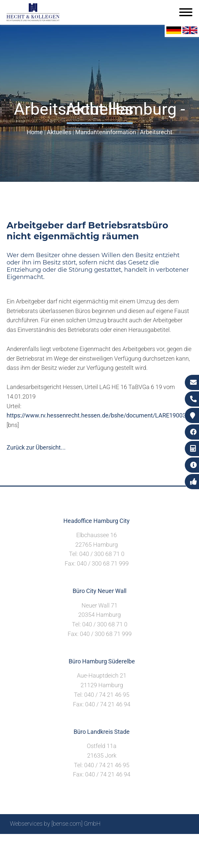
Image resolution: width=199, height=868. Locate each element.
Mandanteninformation (106, 132)
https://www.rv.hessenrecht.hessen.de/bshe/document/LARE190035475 (103, 415)
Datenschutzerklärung (160, 841)
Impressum (113, 841)
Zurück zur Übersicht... (36, 447)
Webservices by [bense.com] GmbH (55, 824)
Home (35, 132)
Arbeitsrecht (156, 132)
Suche (86, 841)
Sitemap (63, 841)
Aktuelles (59, 132)
